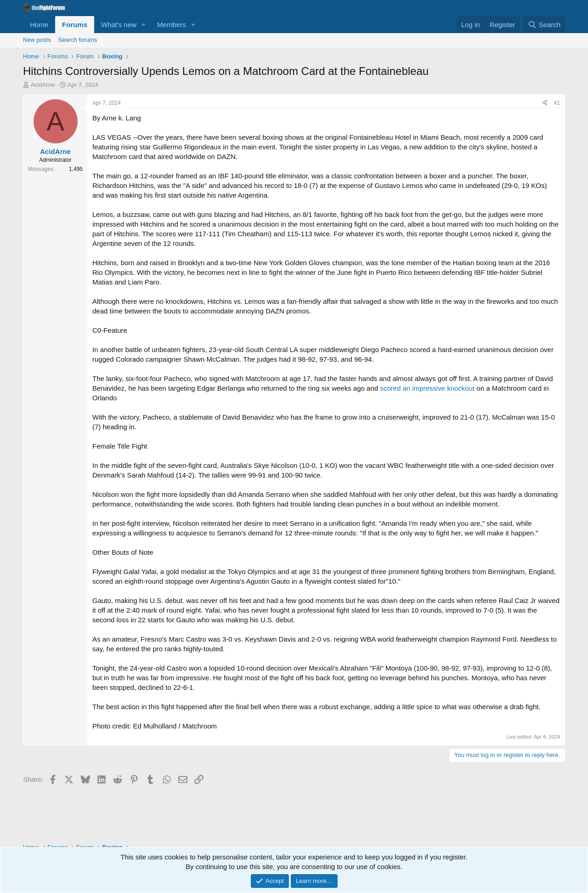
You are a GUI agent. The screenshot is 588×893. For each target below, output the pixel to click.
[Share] (545, 103)
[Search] (544, 25)
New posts (37, 40)
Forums (75, 25)
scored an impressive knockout (427, 388)
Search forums (78, 40)
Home (39, 25)
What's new (119, 25)
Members (172, 25)
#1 (557, 103)
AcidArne (43, 85)
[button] (144, 25)
